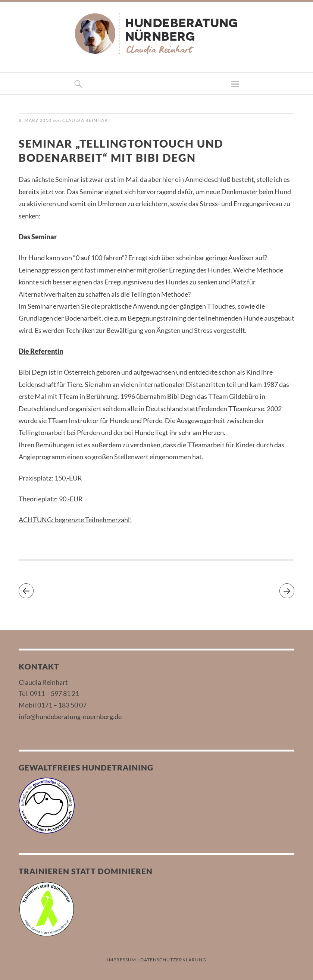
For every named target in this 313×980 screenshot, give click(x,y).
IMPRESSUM (122, 960)
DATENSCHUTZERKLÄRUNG (173, 960)
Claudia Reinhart (87, 120)
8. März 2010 (35, 120)
